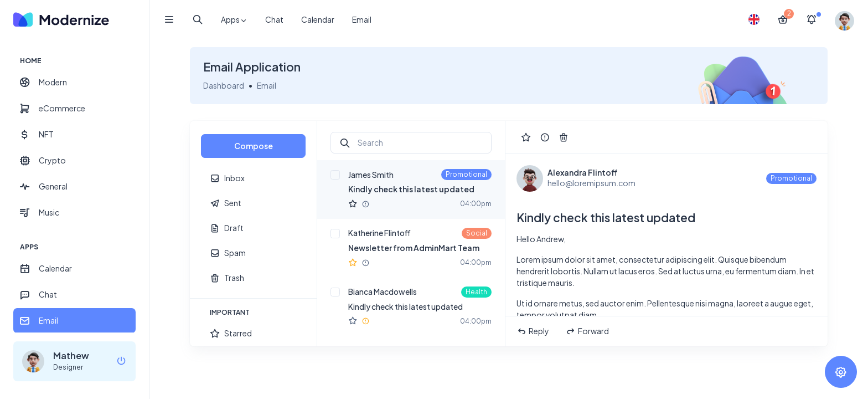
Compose (254, 146)
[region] (74, 186)
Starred (231, 333)
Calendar (318, 19)
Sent (226, 203)
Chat (274, 19)
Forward (587, 331)
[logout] (121, 362)
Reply (533, 331)
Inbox (227, 178)
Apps (234, 20)
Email (362, 19)
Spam (228, 253)
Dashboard (224, 85)
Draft (227, 228)
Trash (227, 278)
